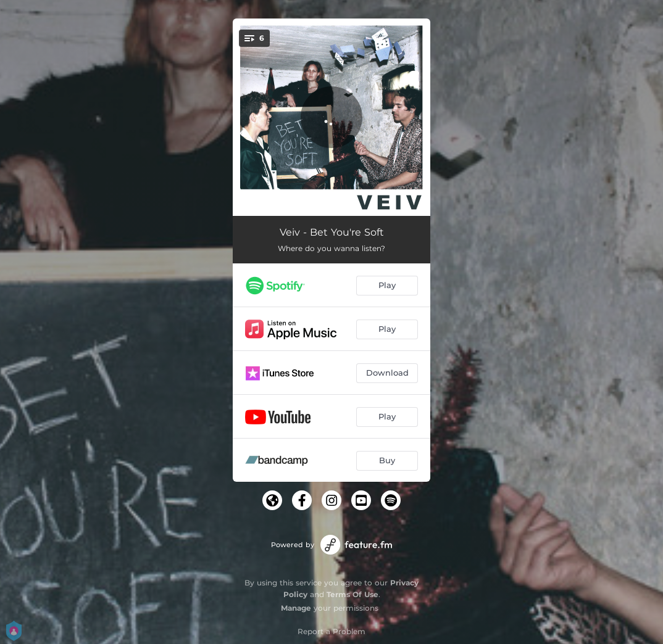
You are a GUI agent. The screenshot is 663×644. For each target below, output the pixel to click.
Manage (296, 608)
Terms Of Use (352, 594)
